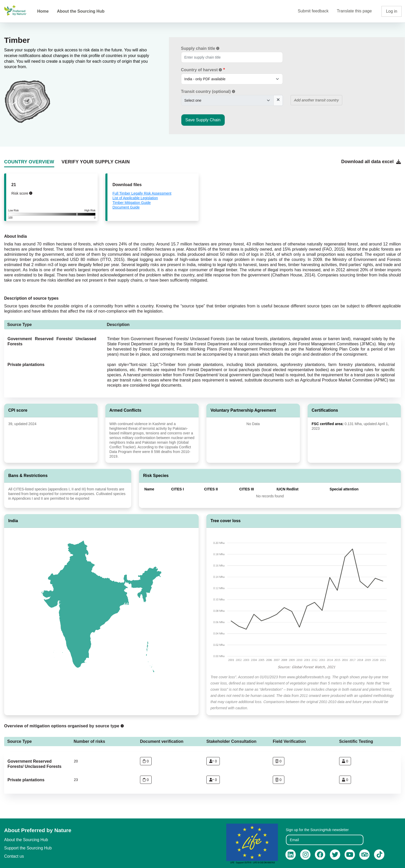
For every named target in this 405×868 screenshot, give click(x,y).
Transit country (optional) (208, 91)
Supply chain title (200, 48)
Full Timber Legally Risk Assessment (142, 193)
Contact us (14, 856)
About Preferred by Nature (38, 830)
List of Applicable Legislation (135, 198)
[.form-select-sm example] (232, 79)
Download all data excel (371, 162)
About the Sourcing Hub (81, 11)
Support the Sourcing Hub (28, 848)
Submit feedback (313, 11)
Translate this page (354, 11)
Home (43, 11)
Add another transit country (316, 100)
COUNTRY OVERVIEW (29, 162)
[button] (218, 48)
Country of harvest (202, 70)
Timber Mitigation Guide (132, 203)
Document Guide (126, 207)
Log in (392, 11)
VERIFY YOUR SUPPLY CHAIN (96, 162)
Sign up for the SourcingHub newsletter (317, 830)
